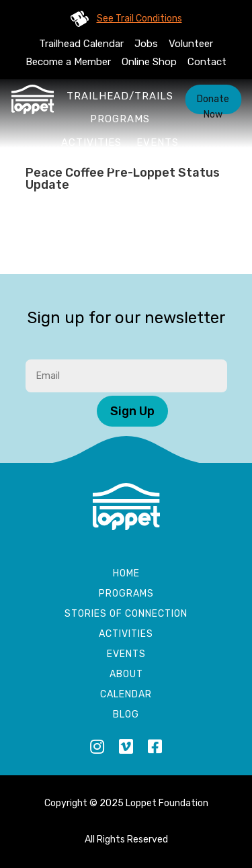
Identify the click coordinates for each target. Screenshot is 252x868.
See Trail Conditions (139, 18)
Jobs (146, 44)
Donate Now (213, 104)
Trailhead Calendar (81, 44)
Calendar (126, 695)
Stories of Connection (126, 614)
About (120, 166)
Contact (207, 62)
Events (158, 142)
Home (126, 574)
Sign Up (132, 411)
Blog (126, 715)
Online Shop (149, 62)
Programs (120, 119)
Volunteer (191, 44)
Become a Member (68, 62)
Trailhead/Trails (120, 96)
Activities (91, 142)
